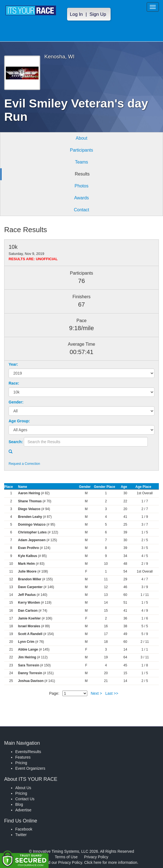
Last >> (112, 693)
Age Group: (19, 421)
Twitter (21, 835)
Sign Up (98, 14)
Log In (76, 14)
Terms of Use (66, 857)
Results (82, 174)
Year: (13, 364)
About (81, 138)
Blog (19, 804)
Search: (16, 442)
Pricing (21, 763)
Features (23, 757)
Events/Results (28, 752)
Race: (14, 383)
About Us (23, 788)
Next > (96, 693)
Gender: (16, 402)
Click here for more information (111, 862)
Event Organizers (30, 768)
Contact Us (25, 799)
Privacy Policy (96, 857)
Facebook (24, 829)
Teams (81, 162)
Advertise (23, 810)
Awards (81, 198)
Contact (81, 210)
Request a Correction (24, 464)
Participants (81, 150)
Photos (81, 186)
